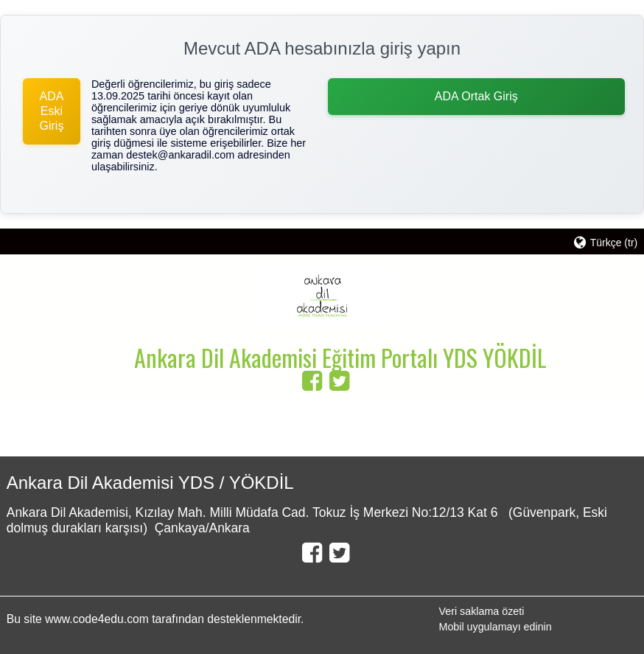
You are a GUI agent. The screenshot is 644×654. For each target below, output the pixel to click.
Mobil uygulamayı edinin (496, 627)
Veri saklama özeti (482, 611)
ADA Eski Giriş (51, 111)
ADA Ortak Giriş (476, 96)
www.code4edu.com (98, 619)
